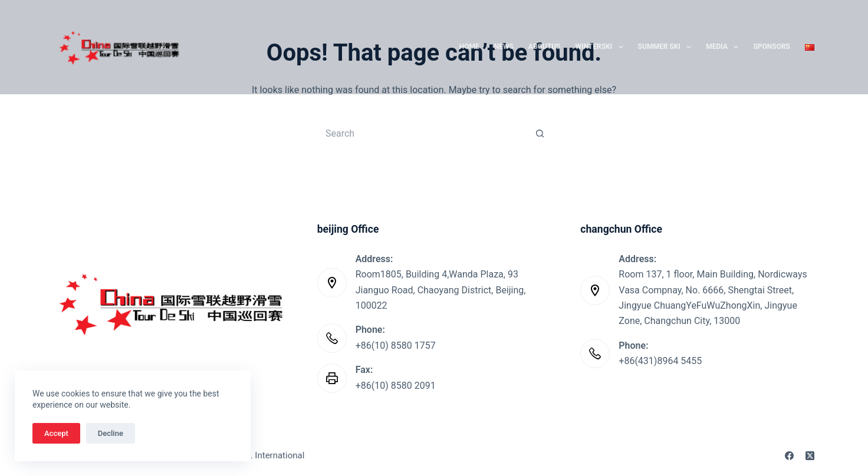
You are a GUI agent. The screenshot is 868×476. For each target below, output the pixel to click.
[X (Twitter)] (810, 456)
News (504, 47)
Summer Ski (667, 47)
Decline (111, 433)
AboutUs (545, 47)
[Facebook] (789, 456)
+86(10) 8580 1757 (396, 346)
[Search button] (540, 133)
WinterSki (602, 47)
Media (724, 47)
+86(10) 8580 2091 (396, 386)
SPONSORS (772, 47)
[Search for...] (422, 133)
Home (469, 47)
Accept (56, 433)
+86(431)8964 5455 (660, 361)
